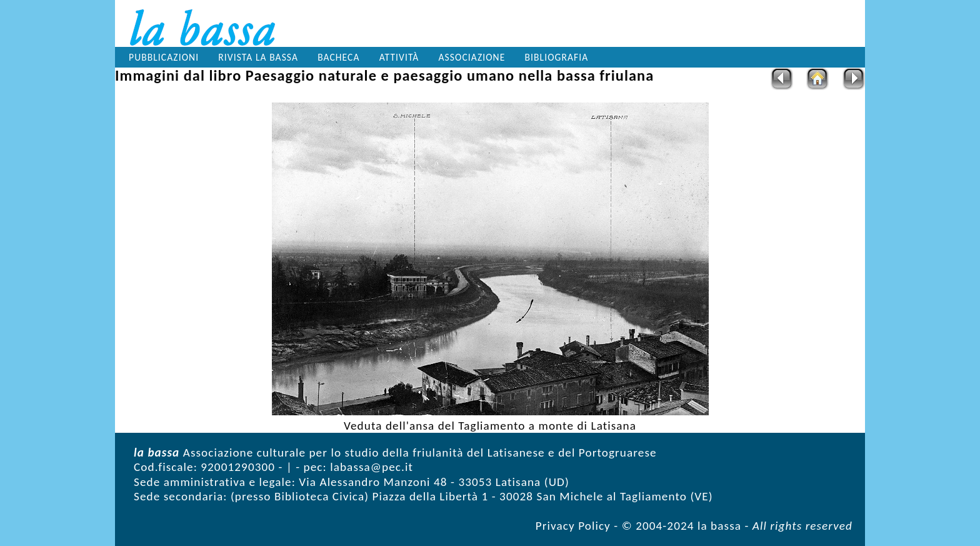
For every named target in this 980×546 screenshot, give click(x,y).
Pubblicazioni (164, 57)
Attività (399, 57)
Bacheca (338, 57)
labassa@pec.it (372, 467)
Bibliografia (557, 57)
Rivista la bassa (258, 57)
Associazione (472, 57)
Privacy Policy (573, 526)
